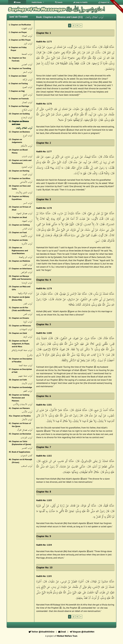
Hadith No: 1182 (44, 456)
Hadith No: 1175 (44, 42)
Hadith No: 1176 (44, 104)
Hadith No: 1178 (44, 208)
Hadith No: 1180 (44, 333)
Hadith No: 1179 (44, 288)
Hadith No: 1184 (44, 545)
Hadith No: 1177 (44, 151)
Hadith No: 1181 (44, 405)
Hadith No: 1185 (44, 576)
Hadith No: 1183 (44, 500)
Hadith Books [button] (37, 2)
